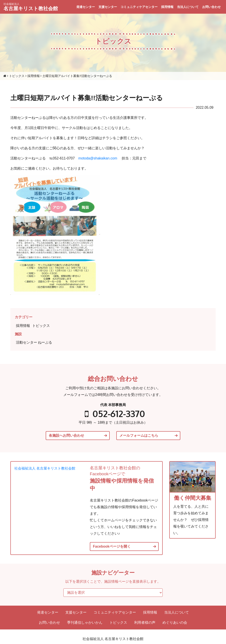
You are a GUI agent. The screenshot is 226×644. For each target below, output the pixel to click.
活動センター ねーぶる (34, 342)
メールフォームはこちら (139, 436)
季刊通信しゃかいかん (85, 622)
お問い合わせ (211, 7)
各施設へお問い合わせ (66, 436)
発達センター (86, 7)
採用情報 (167, 7)
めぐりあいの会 (175, 622)
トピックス (41, 326)
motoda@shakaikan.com (98, 158)
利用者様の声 (145, 622)
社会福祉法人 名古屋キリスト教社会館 (45, 468)
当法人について (188, 7)
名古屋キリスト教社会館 (31, 7)
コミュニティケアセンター (139, 7)
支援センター (108, 7)
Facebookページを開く (112, 547)
